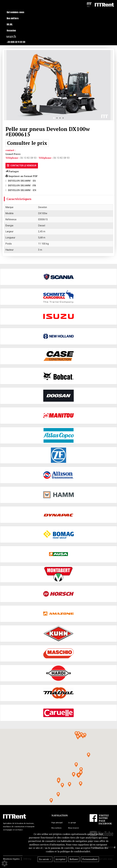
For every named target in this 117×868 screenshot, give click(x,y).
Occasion (11, 31)
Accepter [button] (60, 859)
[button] (79, 776)
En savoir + (45, 859)
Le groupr (72, 822)
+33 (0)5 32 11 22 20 (16, 42)
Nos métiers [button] (13, 18)
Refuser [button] (74, 859)
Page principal (57, 822)
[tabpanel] (58, 85)
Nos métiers (57, 828)
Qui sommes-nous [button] (15, 12)
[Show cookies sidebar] (5, 863)
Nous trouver (74, 828)
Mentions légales (11, 859)
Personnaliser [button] (90, 859)
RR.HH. (10, 24)
